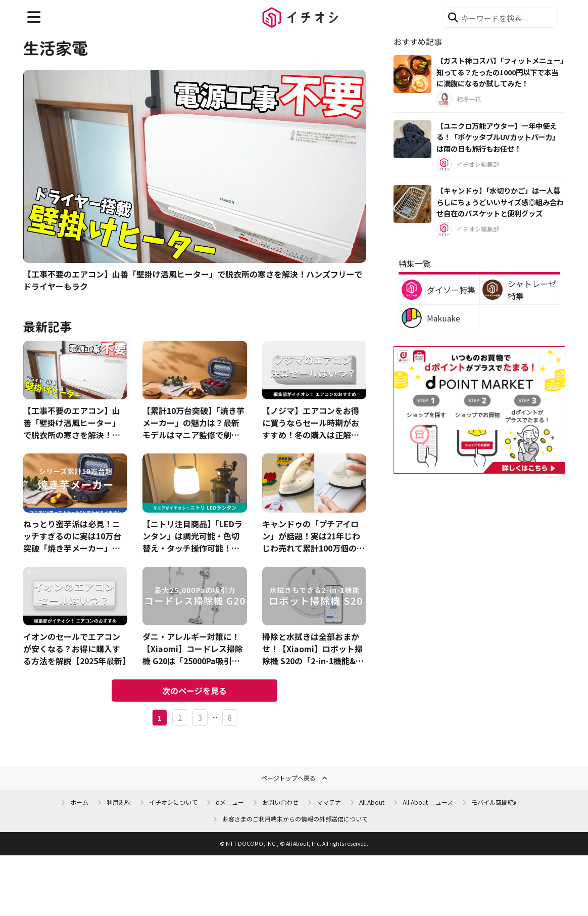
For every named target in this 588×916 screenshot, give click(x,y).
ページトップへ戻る (288, 778)
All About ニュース (428, 802)
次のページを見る (194, 691)
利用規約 (119, 802)
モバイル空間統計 (496, 802)
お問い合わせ (280, 802)
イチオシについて (173, 802)
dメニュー (230, 802)
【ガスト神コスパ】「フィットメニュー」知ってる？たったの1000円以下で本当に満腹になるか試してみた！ (500, 72)
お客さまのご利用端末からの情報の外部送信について (295, 819)
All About (372, 802)
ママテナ (329, 802)
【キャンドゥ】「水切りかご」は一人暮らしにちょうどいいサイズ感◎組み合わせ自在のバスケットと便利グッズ (500, 202)
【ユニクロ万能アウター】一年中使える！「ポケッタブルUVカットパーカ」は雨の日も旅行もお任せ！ (498, 137)
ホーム (79, 802)
